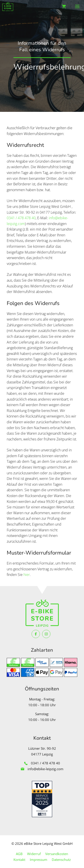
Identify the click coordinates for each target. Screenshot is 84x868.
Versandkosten (57, 854)
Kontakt (19, 860)
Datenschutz (61, 860)
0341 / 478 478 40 (21, 218)
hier (27, 575)
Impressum (39, 860)
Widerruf (34, 854)
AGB (19, 854)
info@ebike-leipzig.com (45, 769)
